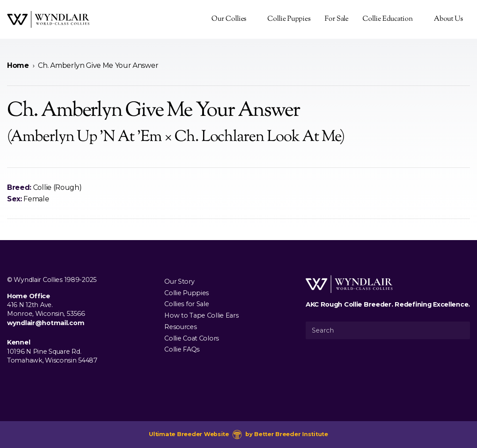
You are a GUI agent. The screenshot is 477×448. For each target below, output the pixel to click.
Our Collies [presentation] (229, 19)
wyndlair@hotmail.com (46, 323)
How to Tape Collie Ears (201, 315)
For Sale (336, 19)
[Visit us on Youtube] (41, 381)
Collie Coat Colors (192, 338)
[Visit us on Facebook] (12, 381)
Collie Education (387, 19)
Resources (180, 326)
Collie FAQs (182, 349)
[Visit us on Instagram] (26, 381)
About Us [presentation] (448, 19)
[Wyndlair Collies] (48, 19)
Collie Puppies (289, 19)
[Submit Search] (460, 330)
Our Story (179, 281)
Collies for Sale (187, 304)
